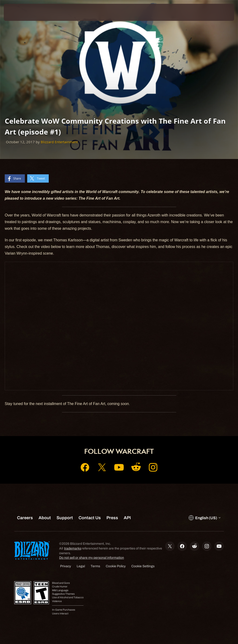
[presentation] (18, 12)
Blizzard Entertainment (59, 142)
